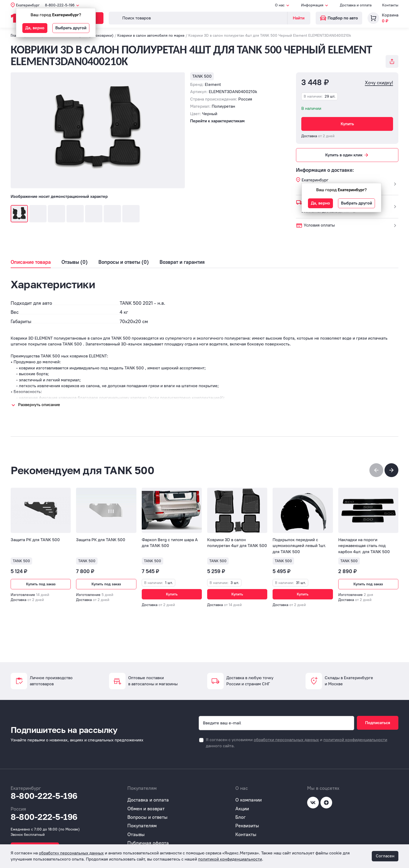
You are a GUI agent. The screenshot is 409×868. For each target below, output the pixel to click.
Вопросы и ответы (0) (124, 262)
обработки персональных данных (286, 740)
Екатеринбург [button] (28, 5)
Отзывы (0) (75, 262)
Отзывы (136, 834)
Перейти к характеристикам (217, 121)
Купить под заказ (41, 584)
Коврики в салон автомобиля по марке (151, 36)
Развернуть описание (39, 405)
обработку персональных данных (71, 853)
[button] (391, 470)
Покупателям (142, 826)
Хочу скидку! (379, 83)
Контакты (390, 5)
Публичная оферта (148, 843)
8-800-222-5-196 (44, 796)
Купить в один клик (347, 155)
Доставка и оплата (356, 5)
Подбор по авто (339, 18)
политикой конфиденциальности (355, 740)
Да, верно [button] (35, 28)
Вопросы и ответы (147, 817)
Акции (242, 809)
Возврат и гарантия (182, 262)
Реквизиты (247, 826)
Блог (241, 817)
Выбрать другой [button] (71, 28)
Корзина (390, 15)
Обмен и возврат (146, 809)
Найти (299, 18)
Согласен (385, 856)
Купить (347, 124)
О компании (249, 800)
